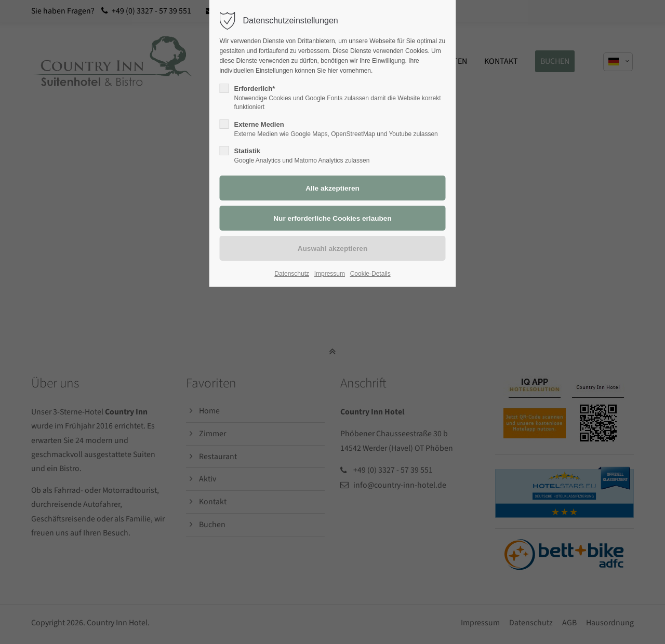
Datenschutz (292, 274)
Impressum (330, 274)
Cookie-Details (370, 274)
